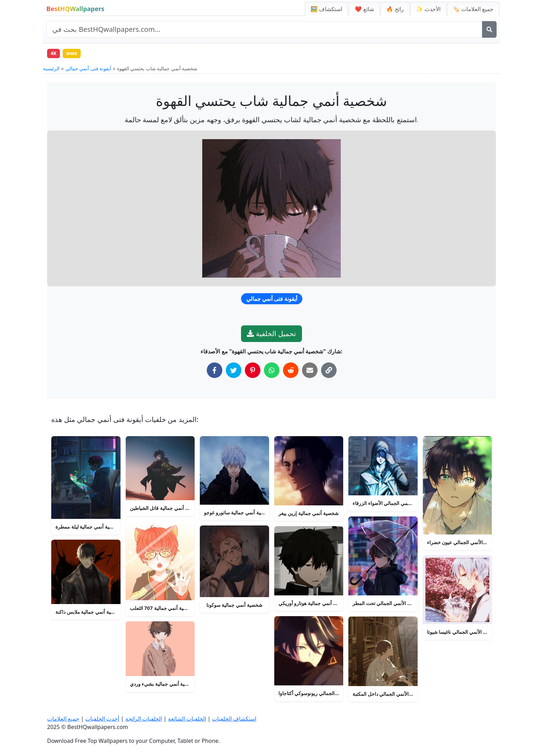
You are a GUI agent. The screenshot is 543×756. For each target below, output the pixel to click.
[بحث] (489, 29)
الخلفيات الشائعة (187, 719)
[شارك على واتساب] (272, 371)
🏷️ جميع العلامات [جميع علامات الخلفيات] (473, 9)
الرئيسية (51, 69)
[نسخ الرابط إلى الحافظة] (329, 371)
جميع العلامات (63, 719)
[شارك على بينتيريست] (253, 371)
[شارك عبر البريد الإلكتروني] (310, 371)
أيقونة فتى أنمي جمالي (88, 69)
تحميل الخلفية (271, 334)
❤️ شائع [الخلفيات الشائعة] (364, 9)
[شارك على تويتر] (234, 371)
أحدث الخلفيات (102, 719)
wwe (73, 53)
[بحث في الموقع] (264, 29)
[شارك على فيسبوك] (215, 371)
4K (54, 53)
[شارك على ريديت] (291, 371)
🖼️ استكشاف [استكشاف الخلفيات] (326, 9)
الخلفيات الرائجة (144, 719)
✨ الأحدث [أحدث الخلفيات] (428, 9)
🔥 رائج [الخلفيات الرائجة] (395, 9)
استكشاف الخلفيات (234, 719)
